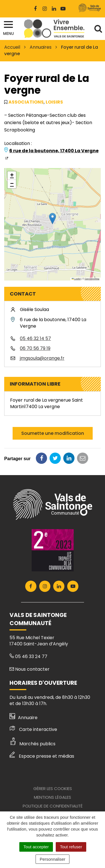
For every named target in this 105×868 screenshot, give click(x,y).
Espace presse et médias (42, 756)
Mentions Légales (53, 797)
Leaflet (76, 279)
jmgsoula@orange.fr (42, 358)
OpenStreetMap (92, 279)
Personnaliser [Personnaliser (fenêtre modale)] (53, 859)
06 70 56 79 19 (35, 348)
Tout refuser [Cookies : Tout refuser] (71, 847)
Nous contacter (30, 669)
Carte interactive (33, 729)
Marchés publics (32, 744)
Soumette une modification (53, 433)
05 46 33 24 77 (28, 656)
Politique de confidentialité (53, 806)
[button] (53, 219)
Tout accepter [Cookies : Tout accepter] (36, 847)
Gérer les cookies (53, 788)
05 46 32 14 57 (35, 338)
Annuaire (24, 718)
